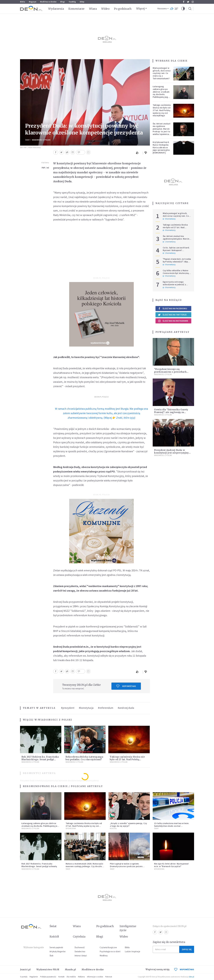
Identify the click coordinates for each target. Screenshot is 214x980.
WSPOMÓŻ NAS (184, 969)
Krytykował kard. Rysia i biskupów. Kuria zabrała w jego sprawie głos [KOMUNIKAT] (161, 147)
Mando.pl (70, 970)
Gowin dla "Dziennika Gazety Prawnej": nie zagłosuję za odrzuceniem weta (171, 412)
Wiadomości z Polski (41, 140)
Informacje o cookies (95, 977)
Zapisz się (187, 949)
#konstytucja (86, 708)
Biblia (23, 2)
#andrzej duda (126, 708)
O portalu (24, 977)
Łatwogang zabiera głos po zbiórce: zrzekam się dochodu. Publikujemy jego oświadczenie (161, 93)
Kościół (113, 828)
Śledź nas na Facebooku (173, 308)
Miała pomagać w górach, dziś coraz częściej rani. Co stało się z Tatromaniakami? (162, 73)
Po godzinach (123, 9)
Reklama (81, 977)
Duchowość (80, 947)
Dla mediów (71, 977)
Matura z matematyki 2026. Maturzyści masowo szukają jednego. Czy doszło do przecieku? (84, 866)
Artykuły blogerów (58, 951)
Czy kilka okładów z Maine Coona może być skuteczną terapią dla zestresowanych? (177, 273)
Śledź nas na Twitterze (172, 315)
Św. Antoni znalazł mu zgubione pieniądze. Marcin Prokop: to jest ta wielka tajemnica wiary (162, 130)
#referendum (106, 708)
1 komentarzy (169, 242)
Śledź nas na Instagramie (173, 321)
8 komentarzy (169, 219)
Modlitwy (104, 956)
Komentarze (76, 9)
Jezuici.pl (25, 970)
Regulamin (34, 977)
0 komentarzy (169, 230)
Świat (27, 140)
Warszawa (162, 9)
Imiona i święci (81, 956)
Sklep (82, 2)
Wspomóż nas (126, 686)
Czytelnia (79, 937)
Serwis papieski (56, 947)
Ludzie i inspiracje (132, 951)
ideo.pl (191, 977)
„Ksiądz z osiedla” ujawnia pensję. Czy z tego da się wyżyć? (128, 825)
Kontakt (61, 977)
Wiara (93, 9)
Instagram (193, 2)
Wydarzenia (56, 9)
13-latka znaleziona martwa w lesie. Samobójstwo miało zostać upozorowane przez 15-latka (172, 826)
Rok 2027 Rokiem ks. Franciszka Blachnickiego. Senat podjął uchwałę (40, 759)
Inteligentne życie (128, 928)
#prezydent (68, 708)
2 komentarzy (169, 253)
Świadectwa (80, 951)
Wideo (105, 9)
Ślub (51, 956)
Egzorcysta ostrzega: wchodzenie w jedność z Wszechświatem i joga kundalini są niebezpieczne (176, 286)
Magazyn (33, 2)
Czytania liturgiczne (108, 947)
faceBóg (72, 2)
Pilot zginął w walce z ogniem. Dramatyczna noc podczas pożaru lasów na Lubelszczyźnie (126, 866)
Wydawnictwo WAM (48, 970)
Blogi (63, 2)
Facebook (184, 2)
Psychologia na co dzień (110, 951)
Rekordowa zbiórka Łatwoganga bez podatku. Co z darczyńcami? (84, 758)
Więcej (140, 9)
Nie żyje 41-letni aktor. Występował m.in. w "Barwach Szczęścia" (171, 865)
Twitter (188, 2)
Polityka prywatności (48, 977)
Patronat (109, 977)
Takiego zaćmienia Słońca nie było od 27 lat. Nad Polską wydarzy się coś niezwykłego (127, 759)
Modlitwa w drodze (48, 2)
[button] (183, 9)
